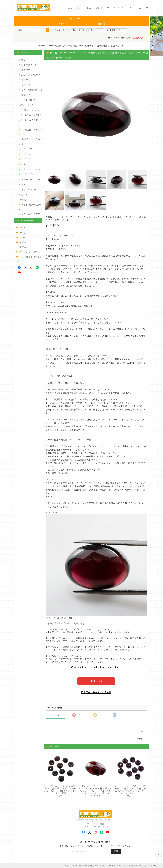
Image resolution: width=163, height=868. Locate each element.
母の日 (90, 30)
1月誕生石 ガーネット (31, 110)
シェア (143, 731)
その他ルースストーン (32, 179)
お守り (61, 24)
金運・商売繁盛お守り (32, 90)
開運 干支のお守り (30, 65)
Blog (89, 8)
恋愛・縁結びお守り (31, 75)
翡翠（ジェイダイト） (32, 169)
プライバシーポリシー (31, 252)
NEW (74, 30)
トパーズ (26, 159)
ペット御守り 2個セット (116, 30)
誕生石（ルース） (75, 19)
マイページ (118, 8)
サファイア (27, 149)
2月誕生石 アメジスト (32, 115)
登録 (116, 851)
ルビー (25, 144)
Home (70, 8)
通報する (141, 738)
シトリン (26, 164)
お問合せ (132, 8)
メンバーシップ (103, 8)
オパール (26, 154)
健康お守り (27, 80)
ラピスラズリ (28, 174)
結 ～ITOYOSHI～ (30, 195)
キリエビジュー (29, 189)
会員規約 (152, 865)
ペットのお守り (29, 100)
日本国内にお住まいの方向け (96, 692)
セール (82, 30)
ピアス (88, 24)
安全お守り (27, 85)
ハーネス (100, 30)
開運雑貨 (102, 24)
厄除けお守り (28, 70)
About (80, 8)
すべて (56, 714)
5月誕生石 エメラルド (32, 139)
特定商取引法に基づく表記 (137, 865)
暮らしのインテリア (31, 214)
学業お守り (27, 95)
